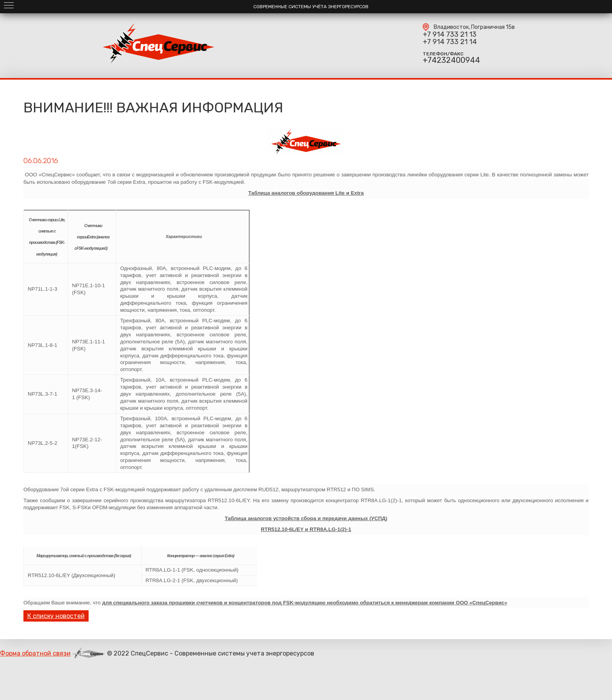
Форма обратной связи (35, 653)
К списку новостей (56, 616)
